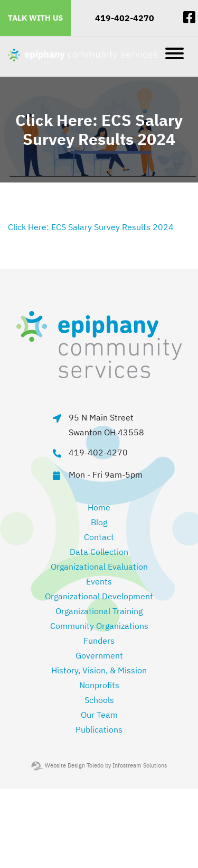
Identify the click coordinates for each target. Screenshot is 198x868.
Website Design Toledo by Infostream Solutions (99, 765)
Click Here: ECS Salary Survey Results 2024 (91, 227)
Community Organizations (99, 626)
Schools (99, 700)
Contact (99, 537)
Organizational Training (99, 611)
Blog (99, 522)
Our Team (99, 715)
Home (99, 507)
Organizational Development (99, 596)
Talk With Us (35, 18)
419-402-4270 (125, 18)
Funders (99, 641)
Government (99, 655)
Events (99, 581)
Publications (99, 729)
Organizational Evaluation (99, 567)
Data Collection (99, 552)
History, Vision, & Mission (99, 670)
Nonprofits (99, 685)
